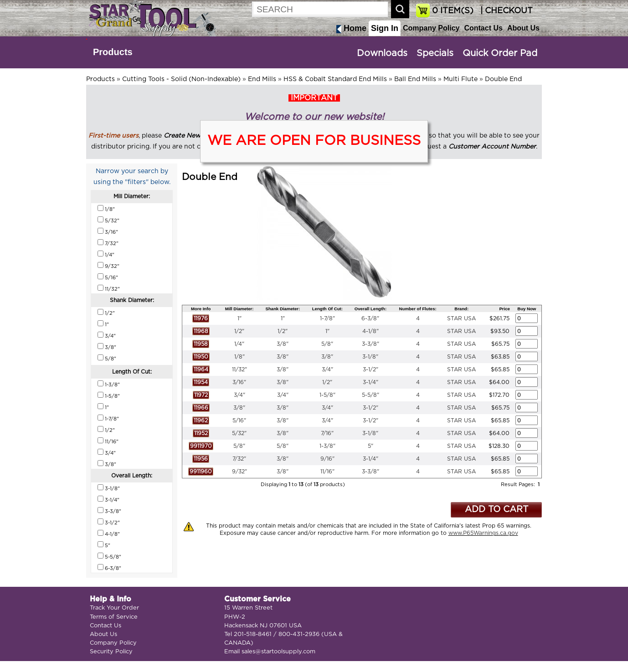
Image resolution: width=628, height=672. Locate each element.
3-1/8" (370, 357)
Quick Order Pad (500, 53)
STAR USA (461, 318)
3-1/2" (371, 369)
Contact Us (483, 28)
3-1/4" (371, 382)
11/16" (327, 472)
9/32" (239, 472)
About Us (523, 28)
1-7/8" (327, 318)
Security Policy (111, 652)
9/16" (327, 459)
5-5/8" (371, 395)
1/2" (239, 331)
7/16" (327, 433)
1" (239, 318)
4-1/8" (371, 331)
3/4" (327, 369)
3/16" (239, 382)
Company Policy (431, 28)
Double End (503, 79)
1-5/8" (327, 395)
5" (371, 446)
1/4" (239, 344)
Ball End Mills (415, 79)
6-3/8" (370, 318)
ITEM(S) (453, 11)
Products (113, 52)
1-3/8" (327, 446)
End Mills (262, 79)
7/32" (239, 459)
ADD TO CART (497, 510)
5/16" (239, 421)
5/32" (239, 433)
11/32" (239, 369)
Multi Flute (461, 79)
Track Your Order (114, 608)
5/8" (327, 344)
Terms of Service (114, 617)
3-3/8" (371, 344)
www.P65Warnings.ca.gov (483, 533)
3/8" (283, 344)
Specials (435, 53)
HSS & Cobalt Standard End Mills (335, 79)
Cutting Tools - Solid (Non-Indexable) (181, 79)
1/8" (239, 357)
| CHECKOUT (505, 11)
